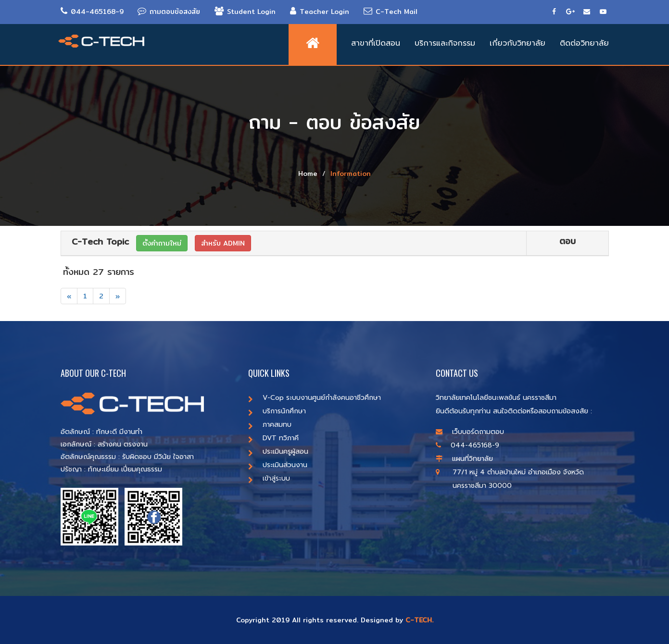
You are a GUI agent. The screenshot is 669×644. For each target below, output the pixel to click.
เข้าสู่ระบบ (269, 478)
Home (308, 173)
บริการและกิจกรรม (445, 43)
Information (351, 173)
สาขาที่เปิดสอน (376, 43)
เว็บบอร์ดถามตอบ (470, 432)
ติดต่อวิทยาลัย (584, 43)
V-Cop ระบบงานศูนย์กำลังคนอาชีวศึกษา (315, 398)
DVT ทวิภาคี (273, 438)
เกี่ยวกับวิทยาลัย (518, 43)
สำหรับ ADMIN (223, 243)
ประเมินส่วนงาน (278, 465)
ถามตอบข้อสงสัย (169, 12)
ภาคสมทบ (270, 425)
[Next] (118, 296)
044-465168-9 (92, 12)
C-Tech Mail (391, 12)
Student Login (246, 12)
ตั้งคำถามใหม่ (162, 243)
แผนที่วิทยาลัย (464, 459)
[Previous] (69, 296)
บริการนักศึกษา (277, 411)
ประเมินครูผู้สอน (278, 452)
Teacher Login (320, 12)
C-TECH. (419, 620)
